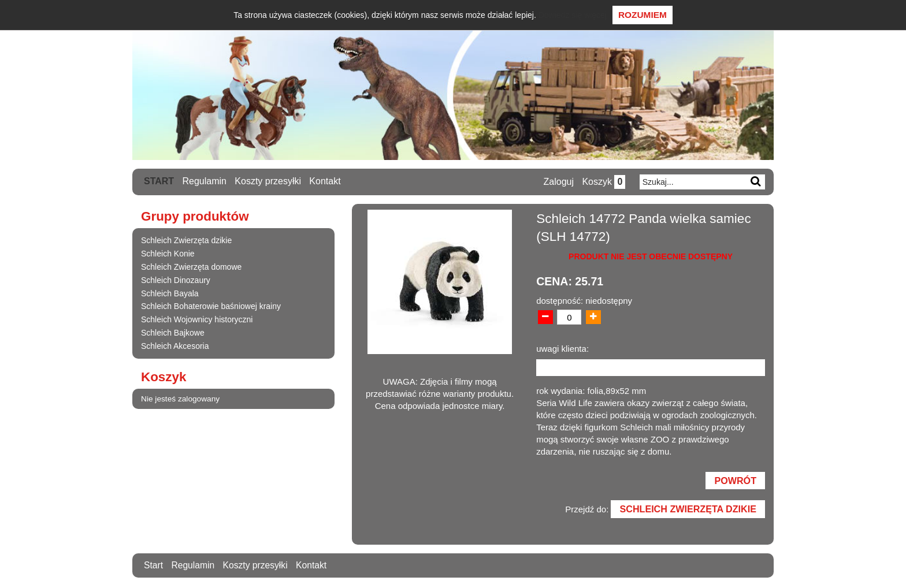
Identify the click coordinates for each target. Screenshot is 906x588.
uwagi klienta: (562, 349)
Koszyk (603, 182)
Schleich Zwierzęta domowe (191, 266)
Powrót (735, 481)
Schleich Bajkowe (173, 332)
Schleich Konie (168, 254)
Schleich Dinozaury (176, 280)
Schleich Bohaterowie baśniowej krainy (211, 306)
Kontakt (325, 181)
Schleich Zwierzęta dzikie (186, 240)
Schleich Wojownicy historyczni (197, 319)
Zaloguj (558, 182)
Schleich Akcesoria (175, 345)
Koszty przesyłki (268, 181)
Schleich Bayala (170, 293)
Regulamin (205, 181)
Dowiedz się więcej (573, 15)
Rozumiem (643, 15)
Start (159, 181)
